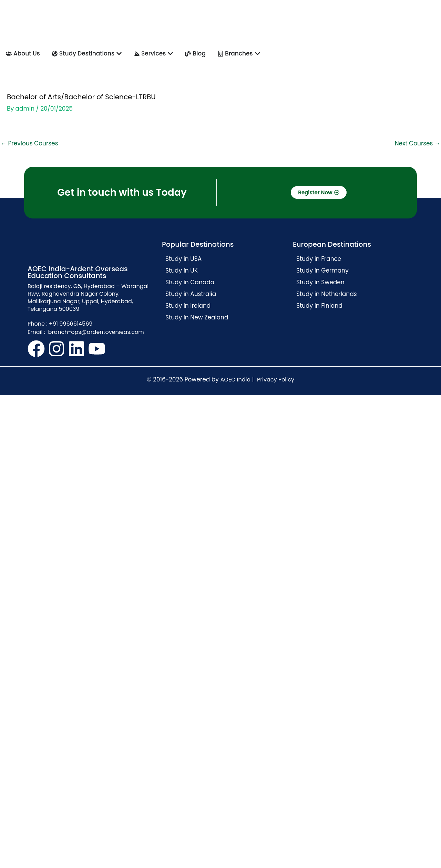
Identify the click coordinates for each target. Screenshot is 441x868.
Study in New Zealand (197, 317)
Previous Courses (29, 143)
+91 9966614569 (71, 324)
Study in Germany (322, 270)
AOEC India (235, 380)
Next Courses (418, 143)
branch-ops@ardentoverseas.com (95, 332)
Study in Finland (319, 306)
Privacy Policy (276, 380)
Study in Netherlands (327, 294)
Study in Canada (190, 282)
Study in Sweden (320, 282)
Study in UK (182, 270)
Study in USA (183, 259)
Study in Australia (191, 294)
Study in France (319, 259)
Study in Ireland (188, 306)
